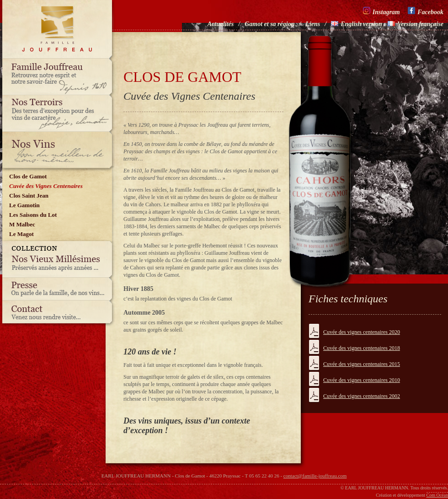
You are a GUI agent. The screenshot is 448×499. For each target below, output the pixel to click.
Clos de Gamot (28, 176)
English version (357, 24)
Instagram (381, 11)
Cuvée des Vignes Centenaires (46, 186)
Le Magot (21, 234)
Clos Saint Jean (29, 196)
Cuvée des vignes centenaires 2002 (362, 396)
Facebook (426, 11)
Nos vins (59, 150)
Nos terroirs (59, 113)
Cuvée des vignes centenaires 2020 (362, 332)
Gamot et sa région (269, 24)
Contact (59, 314)
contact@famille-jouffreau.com (315, 476)
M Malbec (22, 224)
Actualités (221, 24)
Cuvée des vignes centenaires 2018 (362, 348)
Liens (313, 24)
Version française (416, 24)
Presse (59, 289)
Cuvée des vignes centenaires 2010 (362, 380)
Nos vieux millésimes (59, 259)
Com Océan (437, 495)
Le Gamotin (24, 205)
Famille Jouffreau (59, 77)
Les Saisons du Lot (33, 215)
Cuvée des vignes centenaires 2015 (362, 364)
